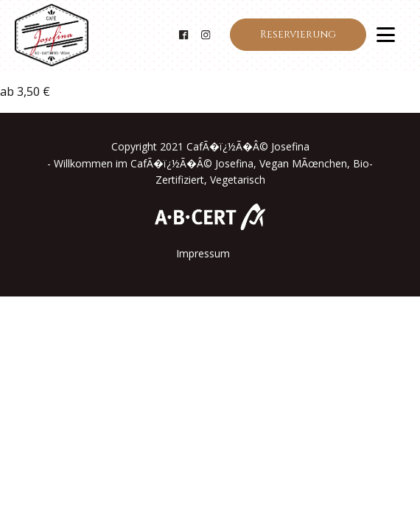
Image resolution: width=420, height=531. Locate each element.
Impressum (203, 253)
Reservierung (298, 34)
